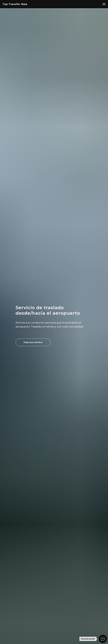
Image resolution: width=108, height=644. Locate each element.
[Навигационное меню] (104, 4)
